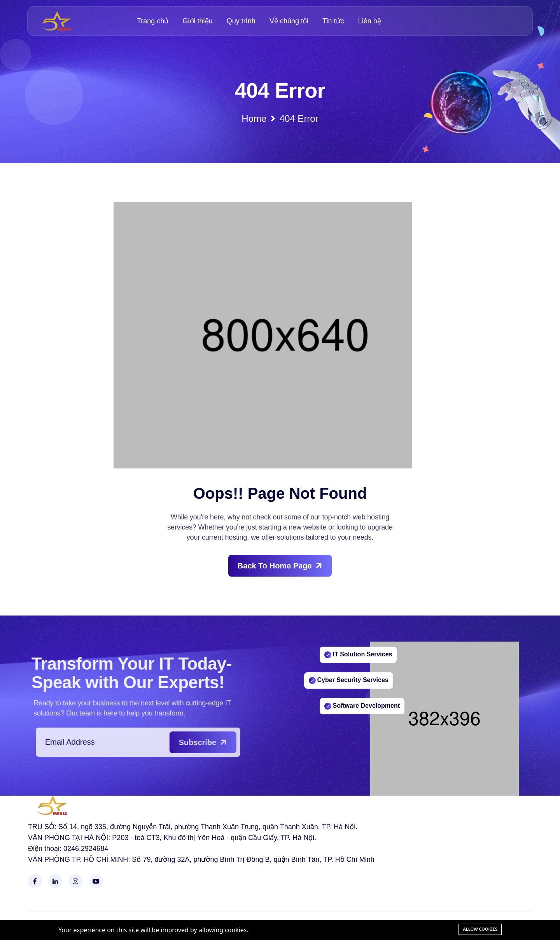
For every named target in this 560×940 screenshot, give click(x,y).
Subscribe (220, 742)
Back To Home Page (281, 566)
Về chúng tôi (289, 21)
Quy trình (241, 21)
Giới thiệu (198, 21)
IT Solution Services (358, 653)
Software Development (362, 704)
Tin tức (333, 21)
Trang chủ (153, 21)
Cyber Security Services (349, 679)
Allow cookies (480, 929)
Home (280, 118)
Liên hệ (370, 21)
